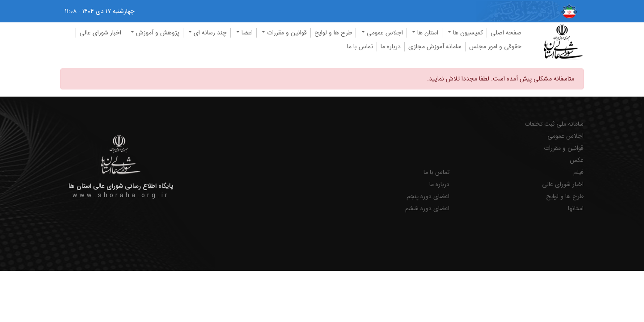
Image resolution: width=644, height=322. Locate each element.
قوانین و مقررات (564, 148)
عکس (577, 160)
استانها (576, 209)
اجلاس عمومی (566, 136)
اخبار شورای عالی (100, 33)
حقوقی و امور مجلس (495, 47)
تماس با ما (360, 47)
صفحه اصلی (506, 33)
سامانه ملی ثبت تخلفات (554, 124)
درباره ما (391, 47)
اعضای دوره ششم (427, 209)
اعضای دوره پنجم (428, 197)
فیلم (578, 172)
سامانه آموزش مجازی (435, 47)
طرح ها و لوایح (333, 33)
